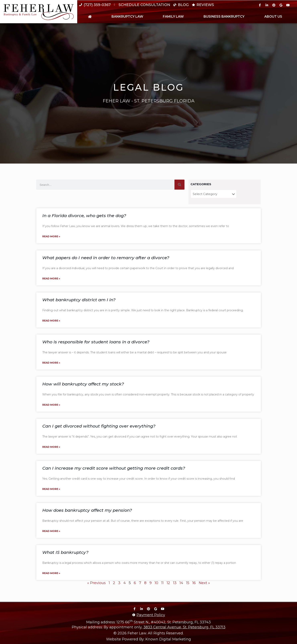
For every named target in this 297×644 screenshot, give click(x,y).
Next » (204, 583)
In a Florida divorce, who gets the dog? (84, 216)
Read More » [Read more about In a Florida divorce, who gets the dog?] (51, 236)
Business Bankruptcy (224, 17)
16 (194, 583)
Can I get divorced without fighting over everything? (99, 426)
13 (175, 583)
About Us (273, 17)
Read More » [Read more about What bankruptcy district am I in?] (51, 321)
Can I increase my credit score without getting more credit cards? (114, 468)
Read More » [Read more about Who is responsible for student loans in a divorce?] (51, 363)
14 (181, 583)
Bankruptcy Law (127, 17)
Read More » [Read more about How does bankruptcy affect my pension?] (51, 531)
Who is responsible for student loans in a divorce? (96, 342)
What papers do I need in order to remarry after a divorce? (106, 258)
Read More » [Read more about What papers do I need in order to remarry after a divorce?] (51, 279)
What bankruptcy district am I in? (79, 300)
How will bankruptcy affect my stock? (83, 384)
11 (162, 583)
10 (156, 583)
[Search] (179, 185)
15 (188, 583)
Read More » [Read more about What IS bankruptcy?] (51, 573)
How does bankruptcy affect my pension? (87, 510)
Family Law (173, 17)
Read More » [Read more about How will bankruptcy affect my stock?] (51, 405)
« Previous (96, 583)
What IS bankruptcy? (65, 552)
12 (168, 583)
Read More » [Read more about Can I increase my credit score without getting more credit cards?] (51, 489)
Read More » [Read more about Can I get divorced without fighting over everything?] (51, 447)
